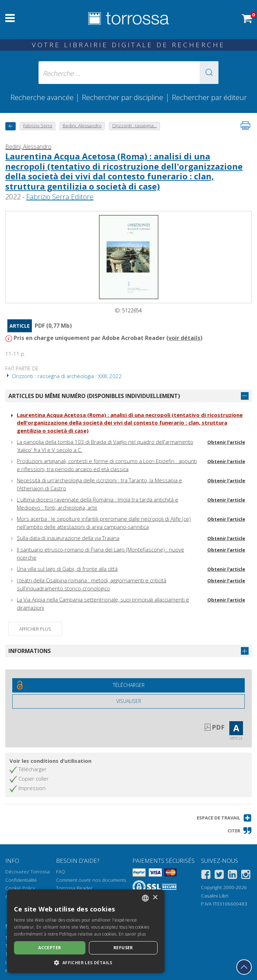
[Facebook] (206, 876)
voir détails (184, 338)
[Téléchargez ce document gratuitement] (128, 685)
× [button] (155, 898)
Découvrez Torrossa (27, 872)
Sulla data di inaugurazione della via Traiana (68, 538)
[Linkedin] (232, 876)
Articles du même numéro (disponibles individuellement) (94, 396)
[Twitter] (219, 876)
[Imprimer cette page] (245, 126)
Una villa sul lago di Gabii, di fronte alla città (67, 569)
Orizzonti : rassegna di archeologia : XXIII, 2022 (64, 376)
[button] (209, 73)
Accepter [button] (50, 948)
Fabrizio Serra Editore (60, 197)
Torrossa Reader (74, 888)
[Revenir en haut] (244, 967)
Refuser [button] (123, 948)
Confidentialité (21, 880)
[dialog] (86, 931)
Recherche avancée (43, 97)
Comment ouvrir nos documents (91, 880)
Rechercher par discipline (123, 97)
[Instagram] (246, 876)
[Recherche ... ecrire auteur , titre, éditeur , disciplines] (128, 73)
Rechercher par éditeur (209, 97)
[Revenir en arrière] (11, 126)
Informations (30, 651)
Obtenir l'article (226, 442)
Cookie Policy (20, 888)
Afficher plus (35, 629)
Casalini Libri (215, 896)
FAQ (61, 872)
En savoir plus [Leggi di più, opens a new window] (132, 934)
